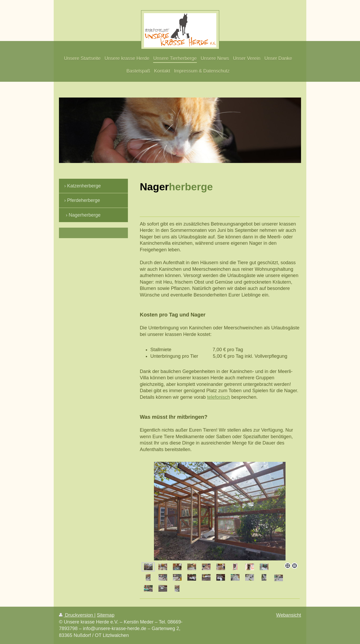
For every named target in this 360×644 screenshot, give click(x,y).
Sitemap (106, 615)
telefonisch (219, 397)
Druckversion (77, 615)
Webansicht (289, 615)
